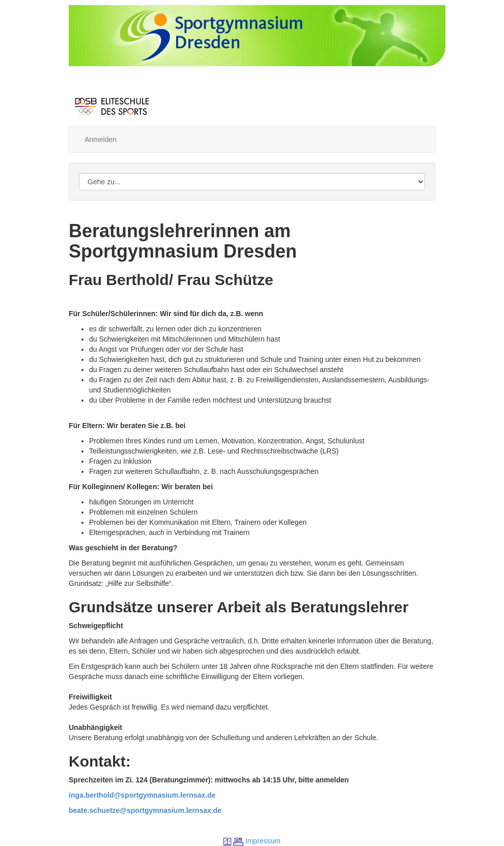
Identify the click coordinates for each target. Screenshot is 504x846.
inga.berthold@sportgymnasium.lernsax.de (142, 795)
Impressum (263, 841)
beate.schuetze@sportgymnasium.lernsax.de (145, 810)
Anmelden (101, 139)
